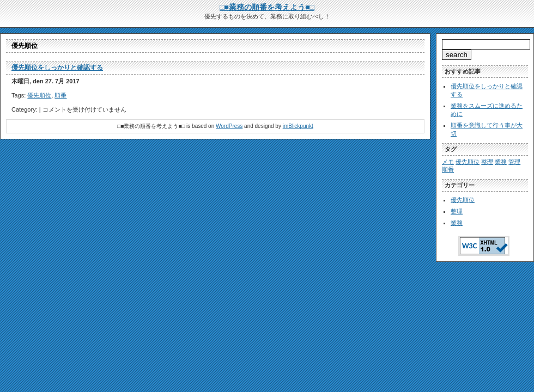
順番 (60, 95)
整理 (457, 211)
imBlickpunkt (298, 126)
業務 (457, 223)
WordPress (229, 126)
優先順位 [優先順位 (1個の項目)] (468, 162)
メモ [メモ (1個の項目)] (448, 162)
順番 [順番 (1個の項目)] (448, 169)
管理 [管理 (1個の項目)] (514, 162)
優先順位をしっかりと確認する (57, 68)
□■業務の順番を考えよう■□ (267, 7)
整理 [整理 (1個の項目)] (487, 162)
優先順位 (39, 95)
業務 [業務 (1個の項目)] (501, 162)
